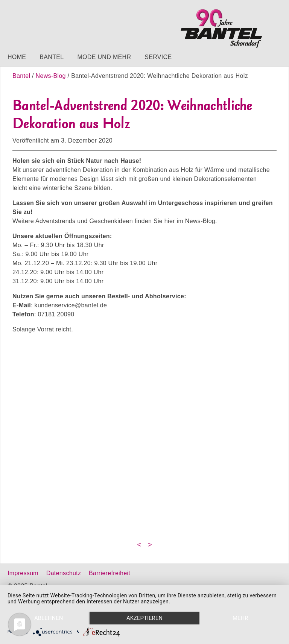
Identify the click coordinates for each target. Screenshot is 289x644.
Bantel (52, 57)
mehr (240, 618)
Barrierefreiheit (110, 573)
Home (17, 57)
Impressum (23, 573)
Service (158, 57)
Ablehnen (49, 618)
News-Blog (51, 76)
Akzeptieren (144, 618)
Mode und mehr (104, 57)
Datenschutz (64, 573)
